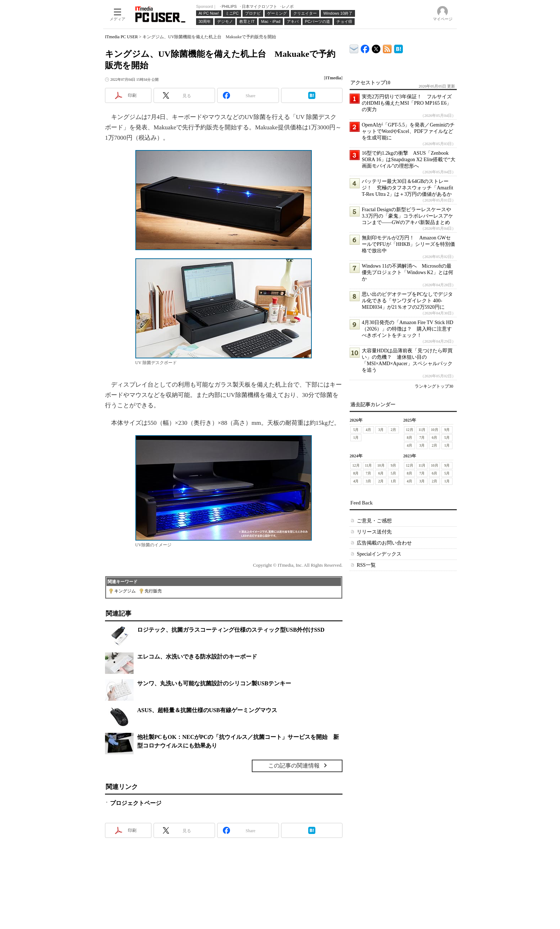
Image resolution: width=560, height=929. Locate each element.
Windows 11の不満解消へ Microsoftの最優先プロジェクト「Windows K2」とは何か (407, 272)
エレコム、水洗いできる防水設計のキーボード (197, 657)
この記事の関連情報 (294, 766)
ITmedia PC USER (121, 37)
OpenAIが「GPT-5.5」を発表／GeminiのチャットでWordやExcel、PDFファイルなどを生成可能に (408, 131)
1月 (356, 438)
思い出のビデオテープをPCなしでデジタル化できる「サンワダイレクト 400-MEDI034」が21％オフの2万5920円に (407, 301)
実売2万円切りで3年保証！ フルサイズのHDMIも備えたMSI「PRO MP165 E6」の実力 (407, 103)
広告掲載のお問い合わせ (384, 543)
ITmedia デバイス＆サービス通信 (354, 48)
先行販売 (153, 591)
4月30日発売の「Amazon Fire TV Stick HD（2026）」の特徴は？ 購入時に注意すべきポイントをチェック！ (407, 329)
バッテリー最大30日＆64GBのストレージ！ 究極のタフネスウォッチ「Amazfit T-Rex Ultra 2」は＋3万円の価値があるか (407, 188)
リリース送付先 (374, 532)
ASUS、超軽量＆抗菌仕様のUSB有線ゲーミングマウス (207, 710)
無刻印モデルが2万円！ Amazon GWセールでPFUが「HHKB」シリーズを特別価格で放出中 (408, 244)
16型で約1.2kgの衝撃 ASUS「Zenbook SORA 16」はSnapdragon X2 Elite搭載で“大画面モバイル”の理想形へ (409, 160)
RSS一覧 (366, 565)
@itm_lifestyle (376, 47)
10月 (435, 430)
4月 (368, 430)
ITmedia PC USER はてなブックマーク (398, 48)
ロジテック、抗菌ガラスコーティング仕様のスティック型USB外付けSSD (231, 630)
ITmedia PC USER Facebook (365, 47)
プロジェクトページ (136, 803)
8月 (409, 438)
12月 (410, 430)
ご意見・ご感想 (374, 521)
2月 (393, 430)
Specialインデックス (379, 554)
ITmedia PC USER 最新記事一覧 (387, 48)
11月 (422, 430)
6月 (434, 438)
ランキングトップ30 (434, 386)
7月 (422, 438)
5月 (356, 430)
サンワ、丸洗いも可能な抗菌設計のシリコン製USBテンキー (214, 683)
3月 (381, 430)
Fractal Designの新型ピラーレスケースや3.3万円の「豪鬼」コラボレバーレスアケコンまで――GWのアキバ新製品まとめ (407, 216)
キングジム (125, 591)
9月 (447, 430)
